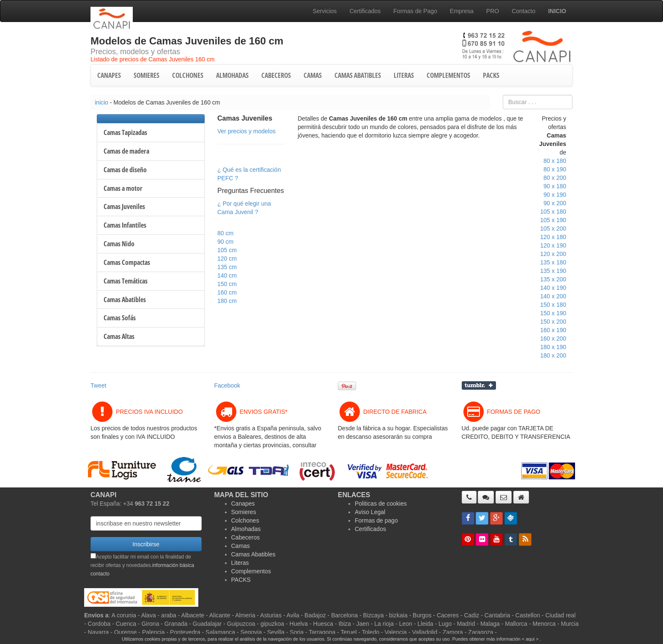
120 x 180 (553, 237)
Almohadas (246, 529)
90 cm (225, 242)
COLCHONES (188, 75)
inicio (101, 102)
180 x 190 (553, 347)
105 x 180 (553, 212)
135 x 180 (553, 262)
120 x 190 (553, 245)
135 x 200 (553, 279)
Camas (241, 546)
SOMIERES (147, 75)
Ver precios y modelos (247, 131)
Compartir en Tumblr (479, 385)
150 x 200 (553, 322)
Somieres (244, 512)
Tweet (98, 385)
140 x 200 (553, 296)
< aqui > (530, 639)
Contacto (523, 11)
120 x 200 (553, 254)
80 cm (225, 233)
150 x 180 (553, 305)
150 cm (227, 284)
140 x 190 (553, 288)
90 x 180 (555, 186)
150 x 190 (553, 313)
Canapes (243, 504)
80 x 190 (555, 169)
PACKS (491, 75)
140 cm (227, 275)
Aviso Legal (370, 512)
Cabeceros (246, 537)
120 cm (227, 259)
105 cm (227, 250)
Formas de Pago (415, 11)
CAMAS (313, 75)
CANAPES (109, 75)
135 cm (227, 267)
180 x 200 (553, 355)
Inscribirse (146, 544)
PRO (493, 11)
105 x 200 (553, 228)
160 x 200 (553, 339)
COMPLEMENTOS (448, 75)
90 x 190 (555, 195)
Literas (240, 563)
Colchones (245, 520)
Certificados (365, 11)
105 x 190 (553, 220)
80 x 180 (555, 161)
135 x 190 (553, 271)
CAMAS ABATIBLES (358, 75)
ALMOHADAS (232, 75)
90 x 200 (555, 203)
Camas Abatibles (253, 554)
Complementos (251, 571)
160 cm (227, 292)
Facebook (227, 385)
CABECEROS (276, 75)
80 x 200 (555, 178)
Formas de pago (376, 520)
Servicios (325, 11)
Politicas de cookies (381, 504)
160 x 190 (553, 330)
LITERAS (404, 75)
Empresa (462, 11)
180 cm (227, 301)
